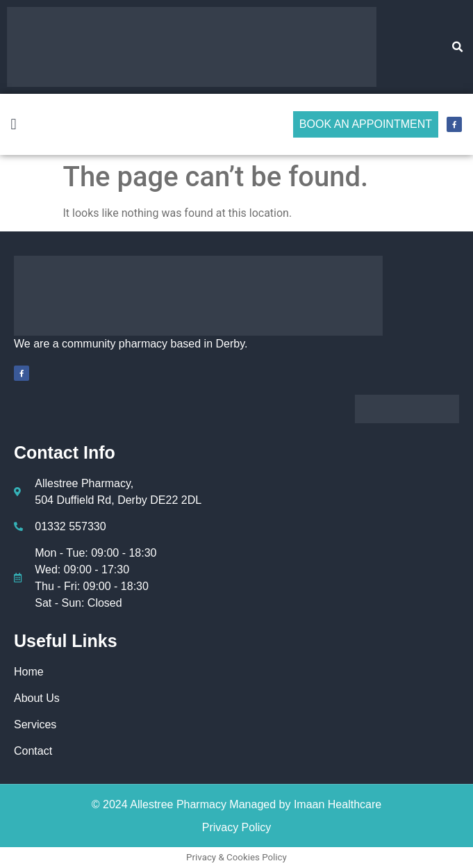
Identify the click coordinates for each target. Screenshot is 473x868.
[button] (458, 47)
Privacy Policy (237, 827)
